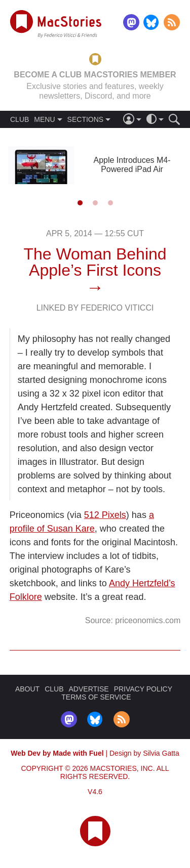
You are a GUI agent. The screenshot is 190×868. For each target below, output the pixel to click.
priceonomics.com (148, 620)
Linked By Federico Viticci (95, 308)
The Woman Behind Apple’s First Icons (95, 262)
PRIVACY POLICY (143, 689)
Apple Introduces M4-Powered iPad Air (132, 165)
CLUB (20, 119)
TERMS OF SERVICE (96, 697)
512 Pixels (105, 515)
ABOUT (27, 689)
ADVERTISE (89, 689)
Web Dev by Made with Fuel (57, 753)
